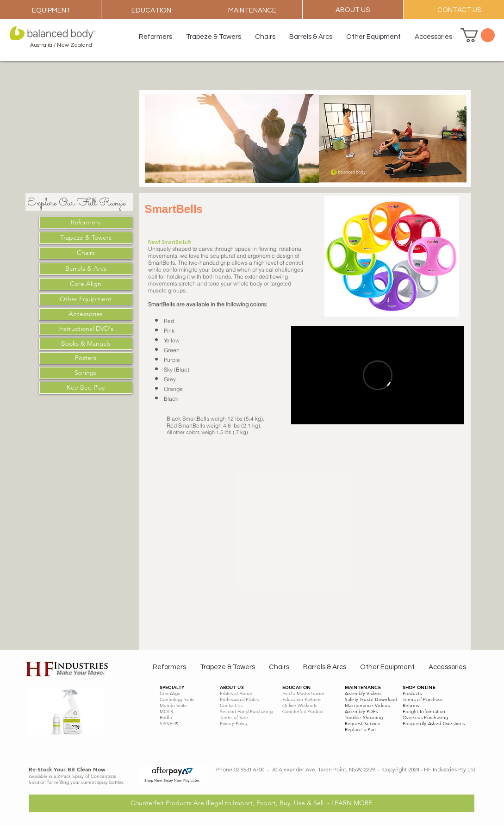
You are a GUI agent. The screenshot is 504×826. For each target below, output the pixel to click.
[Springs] (86, 373)
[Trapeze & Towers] (86, 238)
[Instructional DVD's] (86, 329)
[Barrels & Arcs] (86, 269)
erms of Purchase (424, 699)
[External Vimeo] (377, 375)
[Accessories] (86, 314)
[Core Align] (86, 284)
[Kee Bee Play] (86, 388)
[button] (478, 35)
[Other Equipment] (86, 299)
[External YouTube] (377, 502)
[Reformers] (86, 223)
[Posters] (86, 358)
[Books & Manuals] (86, 344)
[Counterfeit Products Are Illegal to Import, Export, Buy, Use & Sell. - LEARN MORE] (252, 803)
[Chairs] (86, 253)
